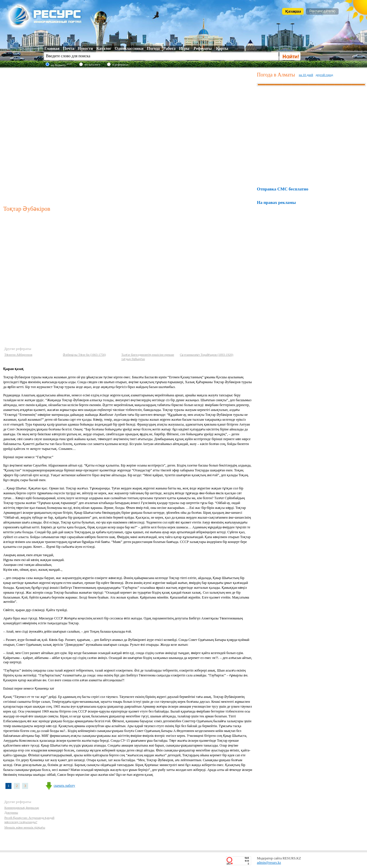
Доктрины (11, 812)
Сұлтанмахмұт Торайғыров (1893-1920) (206, 355)
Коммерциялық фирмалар (22, 808)
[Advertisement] (63, 135)
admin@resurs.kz (269, 863)
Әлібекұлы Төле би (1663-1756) (84, 355)
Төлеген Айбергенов (18, 355)
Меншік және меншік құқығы (25, 827)
